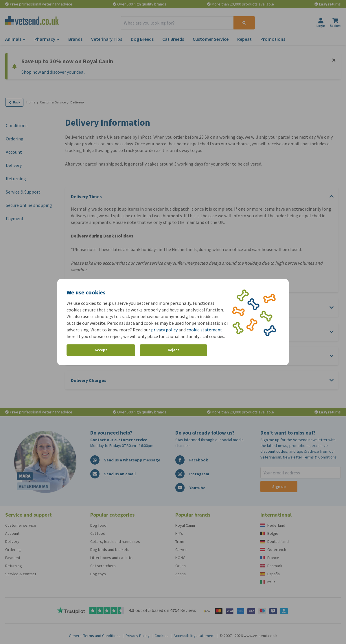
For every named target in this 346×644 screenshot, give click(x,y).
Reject (173, 350)
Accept (101, 350)
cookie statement (204, 330)
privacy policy (164, 330)
